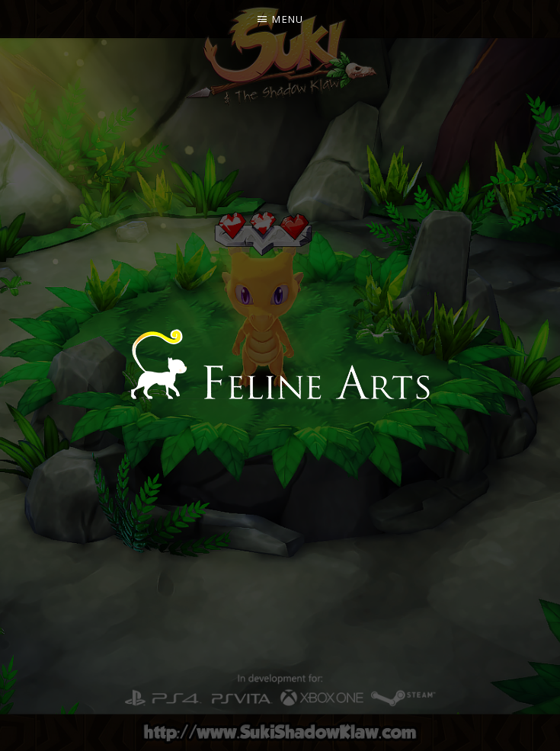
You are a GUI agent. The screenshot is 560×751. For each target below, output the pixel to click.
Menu (288, 19)
